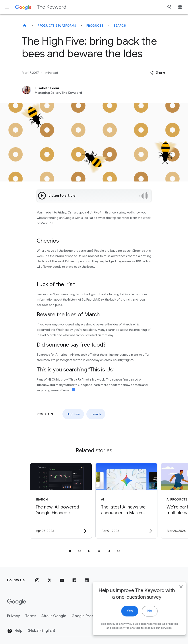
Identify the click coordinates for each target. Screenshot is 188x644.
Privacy (14, 616)
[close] (174, 590)
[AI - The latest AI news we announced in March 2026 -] (126, 501)
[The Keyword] (25, 26)
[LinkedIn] (87, 580)
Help (15, 631)
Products (95, 26)
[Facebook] (74, 580)
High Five (73, 414)
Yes (123, 614)
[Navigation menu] (7, 7)
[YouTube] (62, 580)
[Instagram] (37, 580)
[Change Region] (64, 631)
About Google (54, 616)
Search (120, 26)
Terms (31, 616)
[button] (157, 73)
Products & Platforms (57, 26)
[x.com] (50, 580)
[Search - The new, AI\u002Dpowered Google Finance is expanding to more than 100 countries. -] (61, 501)
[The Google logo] (17, 602)
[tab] (70, 551)
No (143, 614)
